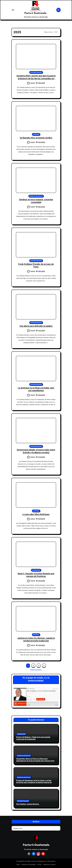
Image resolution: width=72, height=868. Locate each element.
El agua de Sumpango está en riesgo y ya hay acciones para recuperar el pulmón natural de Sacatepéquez (34, 783)
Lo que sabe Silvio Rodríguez (36, 514)
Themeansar (51, 861)
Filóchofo (36, 635)
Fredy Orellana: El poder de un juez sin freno (36, 266)
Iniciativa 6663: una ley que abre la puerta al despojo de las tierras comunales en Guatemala (36, 79)
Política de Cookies (49, 865)
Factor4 (31, 83)
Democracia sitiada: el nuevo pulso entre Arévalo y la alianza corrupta (36, 451)
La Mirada (36, 134)
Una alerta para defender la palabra (36, 326)
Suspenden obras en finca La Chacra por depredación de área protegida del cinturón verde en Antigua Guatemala (36, 761)
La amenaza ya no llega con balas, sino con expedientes (36, 389)
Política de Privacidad (28, 865)
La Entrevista (36, 570)
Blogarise (41, 861)
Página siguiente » (36, 670)
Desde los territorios (36, 196)
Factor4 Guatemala (35, 13)
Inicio (18, 865)
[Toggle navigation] (13, 10)
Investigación (21, 734)
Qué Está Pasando (36, 72)
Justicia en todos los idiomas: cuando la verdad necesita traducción (36, 640)
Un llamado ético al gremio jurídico (36, 138)
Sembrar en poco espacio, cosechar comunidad (36, 201)
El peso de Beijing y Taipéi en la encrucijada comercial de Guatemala (33, 738)
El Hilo (39, 865)
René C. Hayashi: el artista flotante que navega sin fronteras (36, 575)
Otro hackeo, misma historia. (28, 804)
